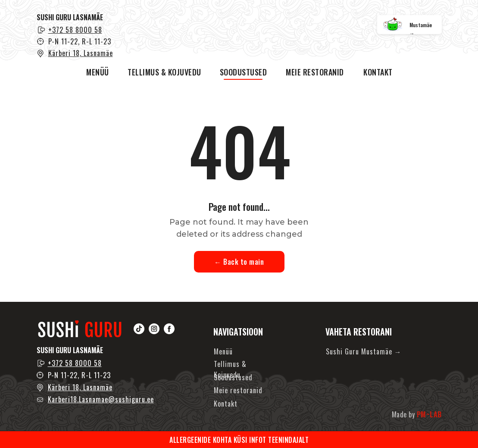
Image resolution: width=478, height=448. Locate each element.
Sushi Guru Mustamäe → (364, 351)
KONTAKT (378, 72)
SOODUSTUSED (244, 72)
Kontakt (226, 404)
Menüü (223, 351)
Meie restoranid (238, 390)
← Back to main (239, 262)
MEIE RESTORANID (315, 72)
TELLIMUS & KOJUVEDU (164, 72)
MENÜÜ (98, 72)
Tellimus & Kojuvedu (230, 369)
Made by (417, 414)
